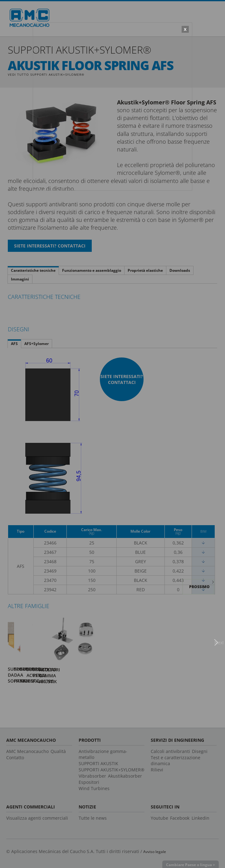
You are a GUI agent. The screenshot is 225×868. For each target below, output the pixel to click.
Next (220, 639)
